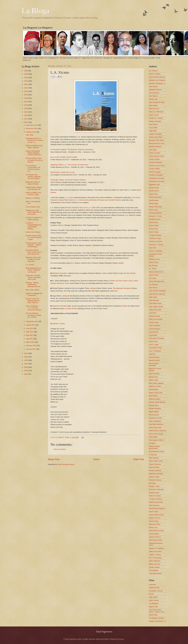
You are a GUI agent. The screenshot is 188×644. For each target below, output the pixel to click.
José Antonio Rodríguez (157, 291)
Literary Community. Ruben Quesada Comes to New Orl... (34, 153)
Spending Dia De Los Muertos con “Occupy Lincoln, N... (34, 140)
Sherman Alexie (154, 524)
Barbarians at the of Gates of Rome (33, 183)
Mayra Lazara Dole (156, 393)
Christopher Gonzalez (157, 181)
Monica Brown (154, 415)
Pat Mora (152, 443)
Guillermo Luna (154, 259)
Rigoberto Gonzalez (156, 474)
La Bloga (36, 11)
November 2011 (32, 128)
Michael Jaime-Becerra (157, 402)
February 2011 (31, 346)
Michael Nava (154, 405)
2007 (26, 364)
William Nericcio (155, 564)
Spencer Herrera (155, 537)
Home (96, 459)
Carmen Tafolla (154, 169)
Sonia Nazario (154, 534)
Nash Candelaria (155, 421)
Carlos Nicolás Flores (156, 156)
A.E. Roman (153, 71)
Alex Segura (153, 96)
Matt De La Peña (155, 386)
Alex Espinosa (154, 93)
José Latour (153, 297)
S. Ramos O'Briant (155, 499)
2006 (26, 367)
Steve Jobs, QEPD (32, 290)
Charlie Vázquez (155, 172)
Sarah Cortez (154, 512)
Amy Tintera (153, 124)
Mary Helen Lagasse (156, 383)
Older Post (139, 459)
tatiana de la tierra (155, 551)
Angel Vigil (153, 131)
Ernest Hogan (154, 232)
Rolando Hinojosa (155, 480)
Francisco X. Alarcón (156, 245)
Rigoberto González (59, 273)
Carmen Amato (154, 159)
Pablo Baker (153, 437)
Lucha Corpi (153, 341)
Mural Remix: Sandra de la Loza (63, 172)
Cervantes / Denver (156, 591)
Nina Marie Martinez (156, 424)
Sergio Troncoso (155, 518)
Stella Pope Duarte (156, 540)
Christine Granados (156, 175)
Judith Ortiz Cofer (155, 310)
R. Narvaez (153, 455)
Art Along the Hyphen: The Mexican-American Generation (72, 149)
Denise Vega (153, 203)
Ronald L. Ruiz (154, 486)
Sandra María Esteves (157, 508)
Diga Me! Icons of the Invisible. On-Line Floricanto (33, 259)
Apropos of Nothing (33, 198)
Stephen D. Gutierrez (156, 548)
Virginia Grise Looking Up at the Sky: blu (34, 188)
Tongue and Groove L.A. (158, 621)
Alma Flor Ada (154, 109)
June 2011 (30, 332)
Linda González (154, 326)
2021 (26, 88)
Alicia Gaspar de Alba (157, 102)
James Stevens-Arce (156, 272)
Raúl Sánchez (154, 458)
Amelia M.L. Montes (156, 118)
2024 (26, 78)
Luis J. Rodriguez (155, 351)
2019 (26, 95)
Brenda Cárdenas (155, 147)
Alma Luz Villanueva (156, 112)
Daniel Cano (153, 194)
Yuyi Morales (153, 570)
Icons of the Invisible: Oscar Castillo (64, 157)
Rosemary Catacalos (156, 489)
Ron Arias (152, 483)
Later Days (30, 135)
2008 (26, 360)
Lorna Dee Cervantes (156, 338)
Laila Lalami (153, 597)
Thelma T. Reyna (155, 555)
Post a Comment (60, 449)
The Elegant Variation (157, 618)
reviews (104, 273)
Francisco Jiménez (156, 241)
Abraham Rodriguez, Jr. (157, 83)
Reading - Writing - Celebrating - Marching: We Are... (34, 285)
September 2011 (32, 321)
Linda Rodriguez (155, 329)
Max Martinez (154, 389)
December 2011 (32, 125)
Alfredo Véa (153, 99)
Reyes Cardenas (155, 464)
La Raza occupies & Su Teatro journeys (34, 218)
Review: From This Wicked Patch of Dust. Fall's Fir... (32, 301)
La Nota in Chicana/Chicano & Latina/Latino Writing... (33, 226)
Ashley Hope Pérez (156, 137)
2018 (26, 98)
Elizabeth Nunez (155, 219)
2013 (26, 115)
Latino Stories (154, 600)
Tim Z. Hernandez (155, 558)
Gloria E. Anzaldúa (156, 251)
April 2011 (30, 339)
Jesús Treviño (154, 275)
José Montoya (154, 300)
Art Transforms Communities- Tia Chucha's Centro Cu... (33, 168)
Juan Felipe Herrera (156, 307)
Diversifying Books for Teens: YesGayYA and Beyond (33, 270)
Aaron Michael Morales (157, 77)
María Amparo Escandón (154, 364)
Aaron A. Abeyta (155, 74)
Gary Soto (152, 248)
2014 (26, 112)
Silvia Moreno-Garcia (156, 531)
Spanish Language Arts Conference (34, 294)
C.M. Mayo (153, 150)
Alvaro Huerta (154, 115)
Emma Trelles (154, 226)
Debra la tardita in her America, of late (33, 194)
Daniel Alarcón (154, 191)
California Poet (154, 588)
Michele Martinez (155, 408)
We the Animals (130, 273)
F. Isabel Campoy (155, 235)
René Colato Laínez (156, 461)
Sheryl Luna (153, 527)
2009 (26, 357)
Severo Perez (154, 521)
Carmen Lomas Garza (157, 166)
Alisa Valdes (153, 105)
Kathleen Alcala (154, 316)
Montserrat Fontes (155, 418)
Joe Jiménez (153, 285)
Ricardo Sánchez (155, 471)
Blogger (121, 639)
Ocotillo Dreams (72, 309)
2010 (26, 353)
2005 (26, 371)
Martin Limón (153, 380)
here (118, 190)
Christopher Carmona (157, 178)
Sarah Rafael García (156, 515)
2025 (26, 74)
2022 (26, 84)
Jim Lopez (153, 278)
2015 (26, 108)
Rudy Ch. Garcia (155, 496)
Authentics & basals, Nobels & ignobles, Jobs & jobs (33, 277)
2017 (26, 102)
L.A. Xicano (70, 197)
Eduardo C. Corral (155, 216)
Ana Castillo (153, 128)
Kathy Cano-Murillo (156, 319)
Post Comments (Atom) (66, 464)
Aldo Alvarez (153, 86)
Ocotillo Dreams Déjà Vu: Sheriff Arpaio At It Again (34, 237)
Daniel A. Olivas (59, 324)
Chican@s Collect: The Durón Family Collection (68, 180)
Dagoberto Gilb (154, 185)
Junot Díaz (153, 313)
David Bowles (154, 200)
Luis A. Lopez (154, 345)
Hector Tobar (153, 262)
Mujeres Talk (153, 607)
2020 (26, 91)
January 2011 (31, 349)
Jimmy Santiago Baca (157, 281)
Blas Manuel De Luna (157, 143)
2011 (26, 122)
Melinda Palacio (155, 399)
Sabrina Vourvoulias (156, 502)
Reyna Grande (154, 467)
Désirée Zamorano (156, 207)
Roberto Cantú (154, 477)
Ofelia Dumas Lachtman (157, 431)
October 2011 (31, 132)
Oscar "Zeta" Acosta (156, 434)
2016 (26, 105)
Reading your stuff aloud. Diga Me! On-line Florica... (34, 212)
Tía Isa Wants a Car (33, 207)
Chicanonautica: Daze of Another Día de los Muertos (34, 160)
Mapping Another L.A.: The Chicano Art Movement (69, 165)
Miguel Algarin (154, 412)
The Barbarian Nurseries (122, 288)
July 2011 (30, 328)
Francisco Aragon (155, 238)
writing (65, 296)
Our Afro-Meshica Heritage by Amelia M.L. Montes (33, 315)
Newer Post (54, 459)
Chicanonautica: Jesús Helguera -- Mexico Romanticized (34, 245)
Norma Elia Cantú (155, 427)
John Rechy (153, 288)
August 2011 (31, 325)
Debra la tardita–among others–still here (34, 146)
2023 (26, 81)
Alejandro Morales (155, 90)
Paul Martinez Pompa (157, 451)
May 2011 (30, 335)
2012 (26, 119)
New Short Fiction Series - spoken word (156, 611)
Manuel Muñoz (154, 357)
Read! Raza (153, 615)
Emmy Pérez (153, 229)
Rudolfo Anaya (154, 493)
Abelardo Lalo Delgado (157, 80)
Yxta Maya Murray (155, 574)
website (121, 263)
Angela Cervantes (155, 134)
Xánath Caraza (154, 567)
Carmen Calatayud (156, 162)
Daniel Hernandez (155, 197)
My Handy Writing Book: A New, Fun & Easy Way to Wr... (34, 252)
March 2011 (31, 342)
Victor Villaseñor (155, 561)
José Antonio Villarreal (157, 294)
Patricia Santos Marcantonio (154, 447)
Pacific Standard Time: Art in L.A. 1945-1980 (83, 208)
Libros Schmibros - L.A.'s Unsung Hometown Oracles (33, 308)
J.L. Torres (153, 269)
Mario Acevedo (154, 374)
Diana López (153, 210)
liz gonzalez (153, 335)
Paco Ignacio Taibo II (156, 440)
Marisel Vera (153, 377)
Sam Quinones (154, 505)
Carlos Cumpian (155, 153)
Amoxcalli (152, 585)
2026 (26, 71)
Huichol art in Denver (33, 232)
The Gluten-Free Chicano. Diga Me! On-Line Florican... (33, 177)
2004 (26, 374)
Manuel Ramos (154, 360)
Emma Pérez (153, 222)
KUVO (151, 594)
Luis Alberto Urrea (155, 348)
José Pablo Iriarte (155, 303)
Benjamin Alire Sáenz (156, 140)
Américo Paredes (155, 121)
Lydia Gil (152, 354)
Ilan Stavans (153, 265)
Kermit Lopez (154, 322)
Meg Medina (153, 396)
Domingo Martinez (155, 213)
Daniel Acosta (154, 188)
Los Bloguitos (154, 603)
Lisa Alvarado (154, 332)
